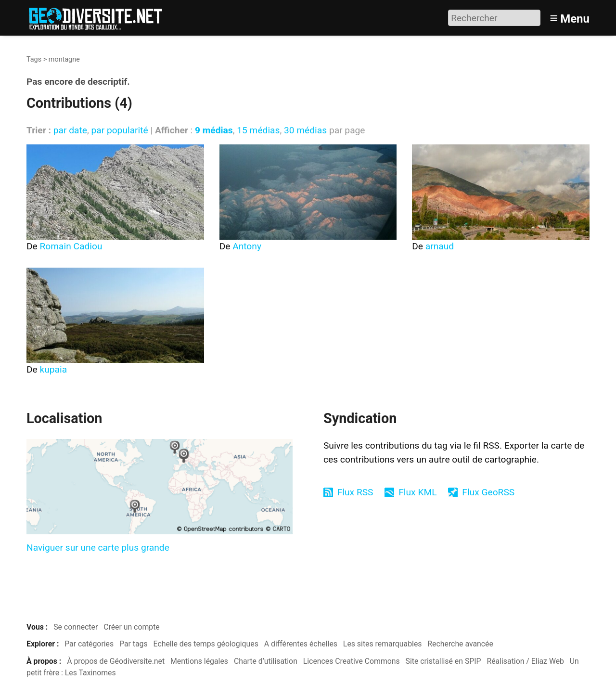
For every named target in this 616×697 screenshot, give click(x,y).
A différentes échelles (301, 644)
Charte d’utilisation (266, 661)
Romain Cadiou (71, 246)
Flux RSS (355, 492)
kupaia (54, 369)
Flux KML (417, 492)
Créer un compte (132, 627)
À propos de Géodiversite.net (116, 661)
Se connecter (76, 627)
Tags (34, 59)
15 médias (258, 130)
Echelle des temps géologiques (206, 644)
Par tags (134, 644)
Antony (247, 246)
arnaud (440, 246)
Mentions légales (199, 661)
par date (70, 130)
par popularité (119, 130)
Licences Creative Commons (352, 661)
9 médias (214, 130)
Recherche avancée (460, 644)
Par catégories (89, 644)
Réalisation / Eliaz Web (525, 661)
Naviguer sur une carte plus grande (98, 548)
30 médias (305, 130)
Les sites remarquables (383, 644)
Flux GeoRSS (488, 492)
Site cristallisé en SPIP (443, 661)
